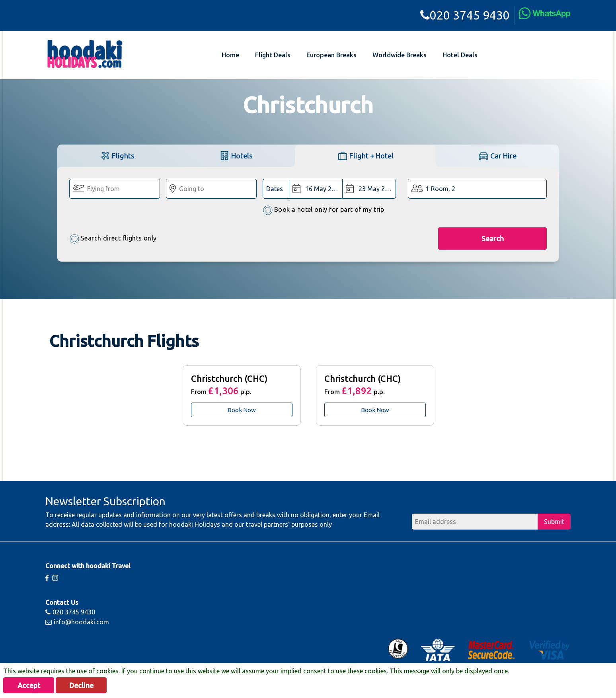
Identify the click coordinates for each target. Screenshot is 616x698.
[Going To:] (211, 189)
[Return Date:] (369, 189)
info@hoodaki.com (77, 622)
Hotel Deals (460, 55)
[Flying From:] (115, 189)
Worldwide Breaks (400, 55)
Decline (81, 685)
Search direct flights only (113, 239)
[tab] (117, 155)
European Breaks (331, 55)
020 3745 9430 (465, 15)
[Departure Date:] (316, 189)
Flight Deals (273, 55)
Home (230, 55)
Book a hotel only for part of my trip (324, 210)
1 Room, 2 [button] (441, 189)
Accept (29, 685)
